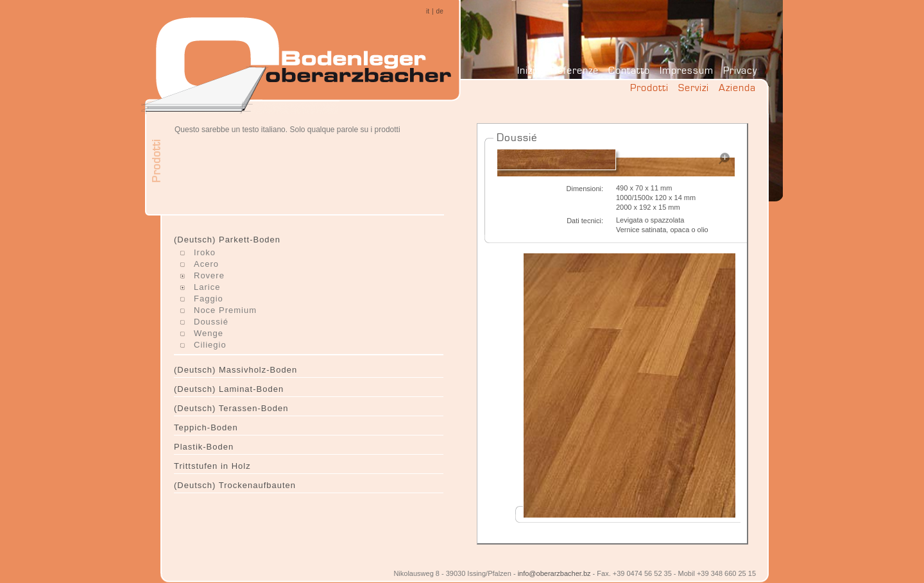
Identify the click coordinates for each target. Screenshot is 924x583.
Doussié (211, 322)
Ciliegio (210, 345)
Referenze (575, 70)
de (440, 11)
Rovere (209, 275)
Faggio (209, 299)
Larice (207, 287)
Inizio (529, 70)
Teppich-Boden (206, 427)
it (428, 11)
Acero (206, 264)
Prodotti (649, 88)
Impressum (687, 70)
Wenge (209, 333)
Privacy (740, 70)
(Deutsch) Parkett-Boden (227, 240)
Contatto (629, 70)
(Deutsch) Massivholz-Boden (235, 370)
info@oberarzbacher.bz (554, 573)
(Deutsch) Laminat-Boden (229, 389)
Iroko (205, 252)
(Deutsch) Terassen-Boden (231, 408)
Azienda (737, 88)
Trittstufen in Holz (212, 466)
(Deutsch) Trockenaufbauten (235, 485)
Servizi (694, 88)
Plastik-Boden (204, 447)
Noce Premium (225, 310)
